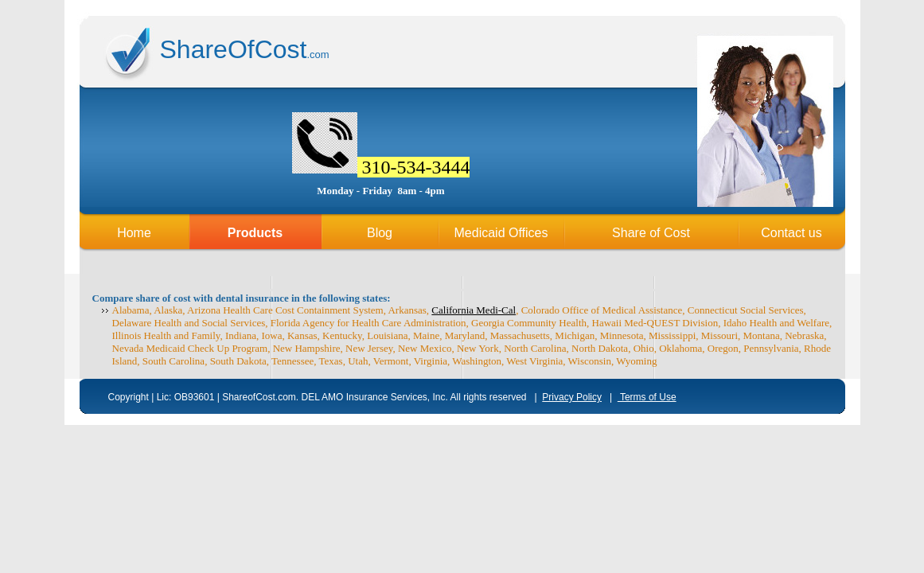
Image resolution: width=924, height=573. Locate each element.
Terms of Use (647, 397)
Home (134, 233)
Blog (380, 233)
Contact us (791, 233)
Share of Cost (651, 233)
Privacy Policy (572, 397)
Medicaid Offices (501, 233)
